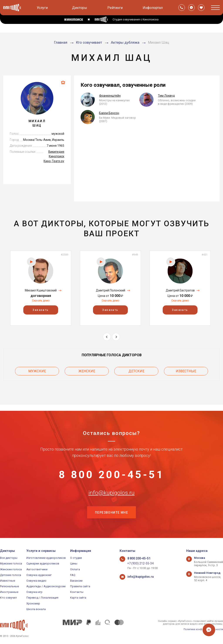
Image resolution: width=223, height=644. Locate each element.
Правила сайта (80, 586)
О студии (76, 558)
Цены (74, 563)
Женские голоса (11, 569)
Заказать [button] (41, 310)
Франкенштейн (110, 96)
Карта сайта (78, 598)
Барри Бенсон (109, 113)
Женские (87, 370)
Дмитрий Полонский (111, 290)
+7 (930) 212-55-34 (139, 563)
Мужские (37, 370)
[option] (41, 288)
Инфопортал (153, 8)
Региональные (9, 586)
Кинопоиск (57, 156)
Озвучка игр (34, 592)
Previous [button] (107, 337)
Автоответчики (37, 569)
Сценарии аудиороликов (43, 563)
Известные (186, 370)
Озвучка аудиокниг (39, 575)
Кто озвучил (8, 598)
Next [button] (116, 337)
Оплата (75, 569)
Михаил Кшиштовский (41, 290)
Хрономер (33, 603)
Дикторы (80, 8)
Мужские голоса (11, 563)
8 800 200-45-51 (111, 469)
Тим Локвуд (166, 96)
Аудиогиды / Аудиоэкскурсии (46, 586)
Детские (136, 370)
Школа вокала (36, 609)
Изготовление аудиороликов (46, 558)
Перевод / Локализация (42, 598)
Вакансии (76, 581)
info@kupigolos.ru (111, 490)
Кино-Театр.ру (54, 161)
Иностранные (9, 592)
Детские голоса (11, 575)
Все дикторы (9, 558)
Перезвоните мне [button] (111, 512)
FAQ (73, 575)
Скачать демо (41, 301)
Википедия (56, 152)
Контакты (77, 592)
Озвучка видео (36, 581)
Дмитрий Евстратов (180, 290)
